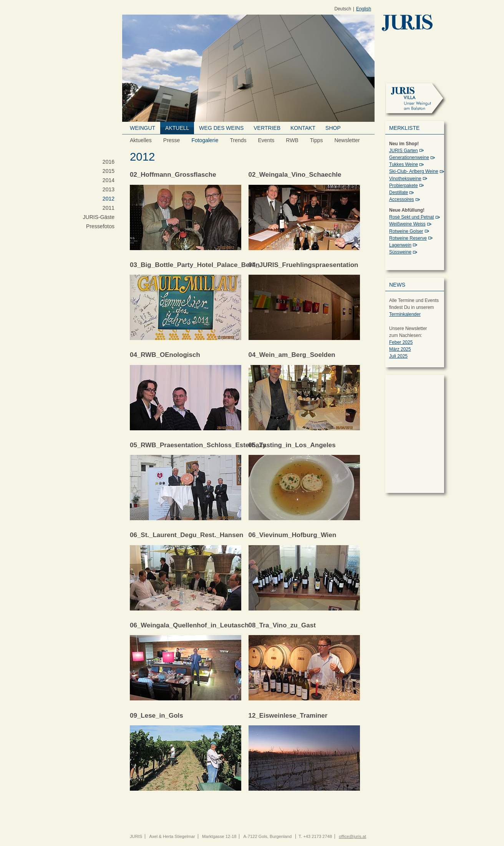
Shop (333, 128)
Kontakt (303, 128)
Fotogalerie (205, 140)
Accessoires (402, 199)
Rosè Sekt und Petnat (412, 217)
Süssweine (400, 252)
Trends (238, 140)
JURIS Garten (404, 151)
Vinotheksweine (405, 179)
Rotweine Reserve (408, 238)
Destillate (399, 192)
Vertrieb (267, 128)
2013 (109, 189)
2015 (109, 171)
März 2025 (400, 349)
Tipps (317, 140)
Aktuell (177, 128)
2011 (109, 208)
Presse (172, 140)
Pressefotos (100, 226)
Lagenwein (400, 245)
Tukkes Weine (404, 164)
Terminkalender (405, 314)
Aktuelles (141, 140)
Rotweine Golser (406, 231)
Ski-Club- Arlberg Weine (414, 171)
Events (266, 140)
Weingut (143, 128)
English (364, 9)
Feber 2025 (401, 342)
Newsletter (347, 140)
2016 (109, 162)
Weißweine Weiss (407, 224)
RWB (292, 140)
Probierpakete (404, 186)
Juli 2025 (398, 356)
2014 (109, 180)
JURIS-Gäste (99, 217)
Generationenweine (409, 158)
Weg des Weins (221, 128)
